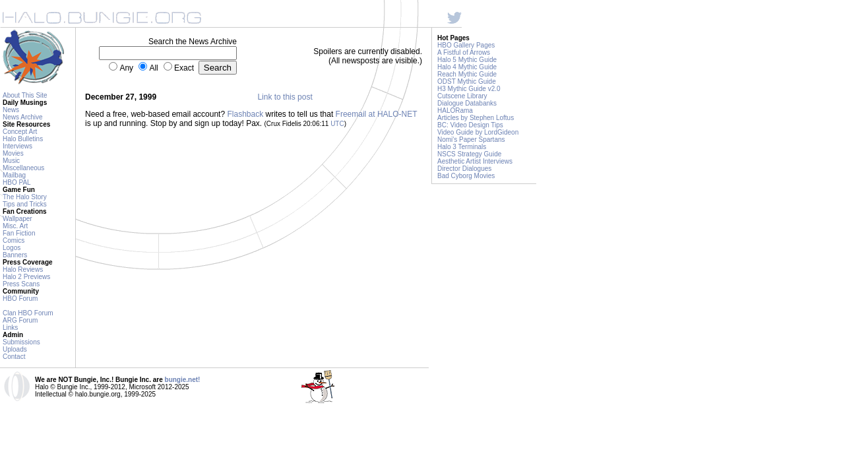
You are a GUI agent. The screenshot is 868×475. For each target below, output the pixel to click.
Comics (14, 240)
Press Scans (21, 284)
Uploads (15, 349)
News (11, 110)
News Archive (23, 117)
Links (10, 328)
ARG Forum (20, 320)
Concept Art (20, 132)
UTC (337, 124)
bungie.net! (183, 380)
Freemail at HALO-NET (377, 114)
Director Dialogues (464, 169)
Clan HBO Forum (28, 313)
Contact (14, 357)
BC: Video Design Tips (470, 125)
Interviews (17, 146)
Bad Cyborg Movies (466, 176)
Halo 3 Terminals (462, 147)
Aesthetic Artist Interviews (475, 161)
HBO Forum (20, 299)
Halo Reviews (23, 269)
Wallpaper (17, 219)
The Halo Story (25, 197)
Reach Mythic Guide (467, 74)
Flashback (245, 114)
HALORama (455, 111)
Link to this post (285, 97)
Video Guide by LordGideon (478, 132)
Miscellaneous (23, 168)
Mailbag (14, 175)
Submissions (21, 342)
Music (11, 161)
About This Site (25, 95)
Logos (12, 248)
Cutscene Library (462, 96)
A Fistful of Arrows (464, 52)
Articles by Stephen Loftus (476, 118)
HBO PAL (17, 182)
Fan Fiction (19, 233)
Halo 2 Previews (26, 277)
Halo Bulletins (23, 139)
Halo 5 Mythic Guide (467, 60)
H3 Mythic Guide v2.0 (469, 89)
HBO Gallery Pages (466, 45)
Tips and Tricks (25, 204)
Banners (15, 255)
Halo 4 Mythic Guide (467, 67)
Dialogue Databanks (467, 103)
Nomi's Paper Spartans (471, 140)
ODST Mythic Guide (467, 81)
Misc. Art (15, 226)
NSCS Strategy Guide (469, 154)
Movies (13, 153)
